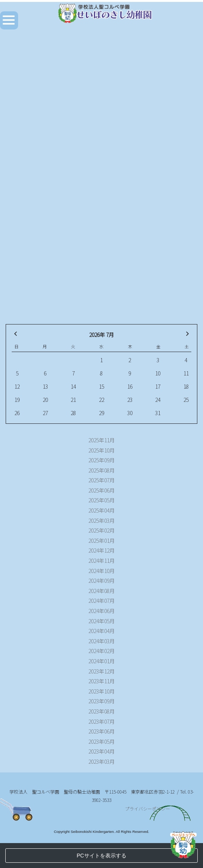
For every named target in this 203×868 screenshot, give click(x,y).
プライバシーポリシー (148, 834)
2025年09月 (101, 460)
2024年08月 (101, 591)
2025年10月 (101, 450)
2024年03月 (101, 641)
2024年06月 (101, 611)
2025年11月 (101, 440)
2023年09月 (101, 701)
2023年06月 (101, 731)
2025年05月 (101, 500)
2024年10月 (101, 571)
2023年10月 (101, 691)
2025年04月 (101, 510)
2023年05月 (101, 741)
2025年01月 (101, 541)
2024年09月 (101, 581)
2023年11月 (101, 681)
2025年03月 (101, 520)
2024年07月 (101, 601)
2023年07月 (101, 721)
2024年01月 (101, 661)
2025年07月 (101, 480)
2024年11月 (101, 561)
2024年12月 (101, 550)
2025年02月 (101, 530)
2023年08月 (101, 711)
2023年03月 (101, 761)
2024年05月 (101, 621)
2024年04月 (101, 631)
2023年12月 (101, 671)
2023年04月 (101, 751)
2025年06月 (101, 490)
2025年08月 (101, 470)
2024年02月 (101, 651)
